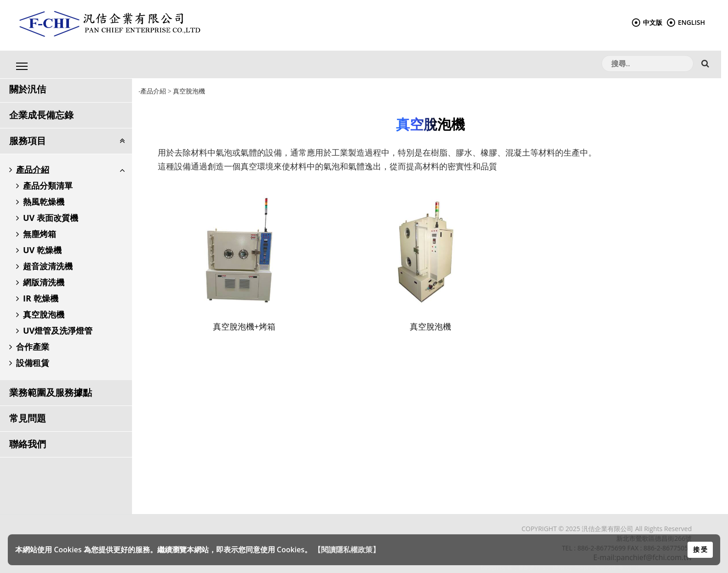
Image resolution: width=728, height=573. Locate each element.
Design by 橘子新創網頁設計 (517, 568)
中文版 (647, 22)
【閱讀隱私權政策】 (347, 550)
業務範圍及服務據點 (51, 392)
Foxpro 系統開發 (595, 568)
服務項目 (28, 141)
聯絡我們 (28, 444)
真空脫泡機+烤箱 (244, 326)
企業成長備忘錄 (41, 115)
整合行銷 (630, 568)
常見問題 (28, 418)
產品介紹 (153, 91)
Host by (563, 568)
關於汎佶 (28, 89)
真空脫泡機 (190, 91)
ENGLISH (686, 22)
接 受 (700, 549)
